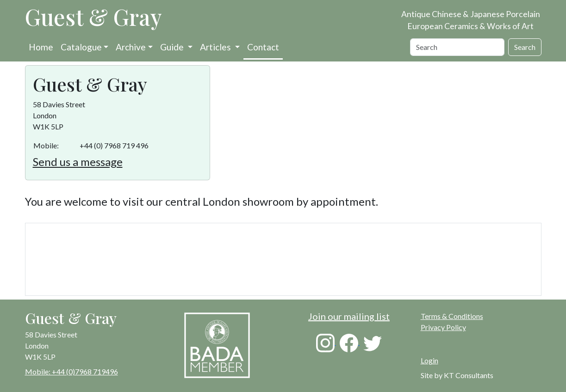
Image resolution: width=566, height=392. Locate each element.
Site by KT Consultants (457, 375)
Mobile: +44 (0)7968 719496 (72, 371)
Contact (263, 47)
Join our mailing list (349, 316)
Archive (131, 47)
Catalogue (81, 47)
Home (41, 47)
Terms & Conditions (452, 316)
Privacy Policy (443, 327)
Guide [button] (173, 47)
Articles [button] (216, 47)
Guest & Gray (93, 17)
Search (525, 47)
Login (429, 360)
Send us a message (78, 162)
